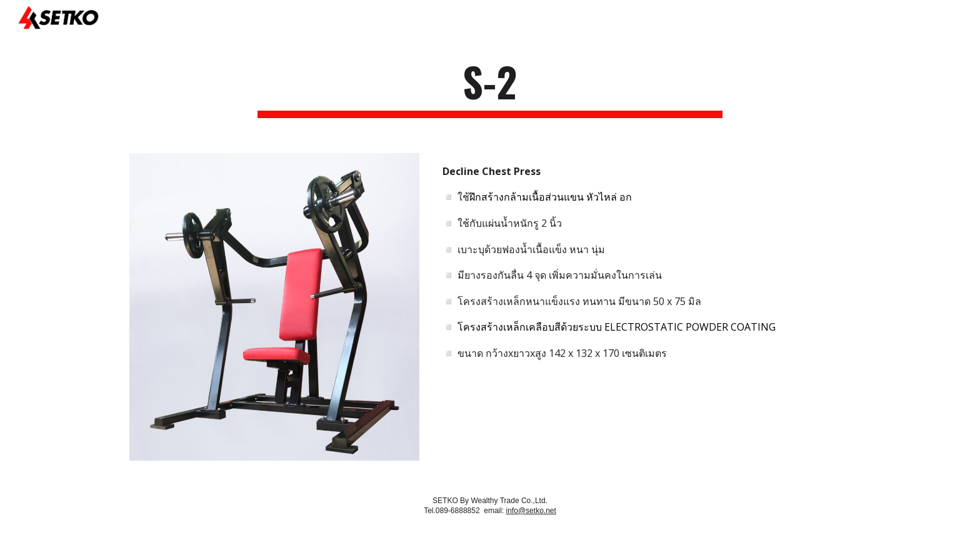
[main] (490, 88)
